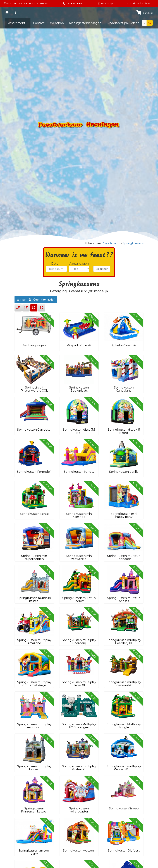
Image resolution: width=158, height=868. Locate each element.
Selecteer (102, 269)
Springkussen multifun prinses (124, 600)
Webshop (57, 23)
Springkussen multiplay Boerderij (79, 642)
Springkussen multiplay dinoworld (124, 684)
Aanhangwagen (34, 345)
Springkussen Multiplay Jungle (124, 726)
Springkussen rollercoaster (79, 810)
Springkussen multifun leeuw (79, 600)
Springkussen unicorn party (34, 852)
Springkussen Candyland (124, 389)
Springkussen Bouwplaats (79, 389)
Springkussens (133, 243)
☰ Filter (36, 300)
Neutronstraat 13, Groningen (26, 3)
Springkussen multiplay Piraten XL (79, 768)
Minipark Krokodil (79, 345)
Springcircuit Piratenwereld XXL (34, 389)
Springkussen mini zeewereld (79, 558)
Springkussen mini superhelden (34, 558)
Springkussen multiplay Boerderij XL (124, 642)
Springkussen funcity (79, 472)
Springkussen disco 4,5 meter (124, 431)
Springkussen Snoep (124, 808)
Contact (39, 23)
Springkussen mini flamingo (79, 515)
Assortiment (18, 23)
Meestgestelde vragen (85, 23)
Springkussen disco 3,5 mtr (79, 431)
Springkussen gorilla (124, 472)
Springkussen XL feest (124, 851)
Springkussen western (79, 851)
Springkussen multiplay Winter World (124, 768)
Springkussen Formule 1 (34, 472)
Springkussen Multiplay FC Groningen (79, 726)
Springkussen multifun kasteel (34, 600)
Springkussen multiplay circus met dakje (34, 684)
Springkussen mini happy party (124, 515)
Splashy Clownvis (124, 345)
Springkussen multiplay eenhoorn (34, 726)
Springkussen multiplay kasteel (34, 768)
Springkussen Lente (34, 514)
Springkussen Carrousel (34, 430)
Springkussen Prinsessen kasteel (34, 810)
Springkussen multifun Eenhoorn (124, 558)
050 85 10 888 (74, 3)
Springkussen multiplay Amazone (34, 642)
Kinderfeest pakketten (123, 23)
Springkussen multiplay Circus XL (79, 684)
